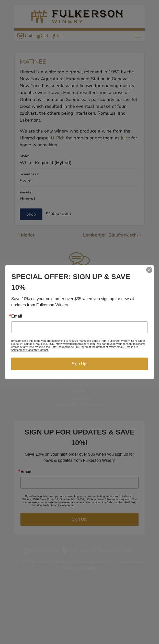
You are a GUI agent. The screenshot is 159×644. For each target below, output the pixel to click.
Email (17, 316)
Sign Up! (79, 364)
